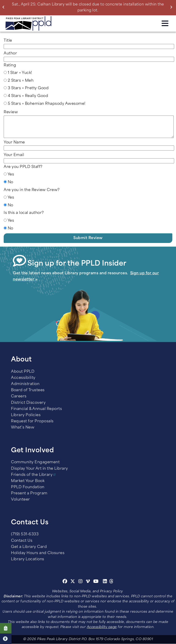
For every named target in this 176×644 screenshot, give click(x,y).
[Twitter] (73, 582)
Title (8, 41)
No (11, 182)
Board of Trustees (28, 390)
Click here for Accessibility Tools (6, 639)
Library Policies (26, 415)
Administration (25, 384)
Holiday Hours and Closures (38, 553)
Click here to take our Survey (6, 628)
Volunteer (21, 500)
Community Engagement (35, 462)
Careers (19, 396)
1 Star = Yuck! (20, 73)
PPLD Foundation (28, 487)
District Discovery (28, 403)
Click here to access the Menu (165, 23)
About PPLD (23, 372)
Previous (4, 7)
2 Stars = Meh (21, 81)
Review (11, 112)
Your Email (14, 155)
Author (10, 54)
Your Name (14, 143)
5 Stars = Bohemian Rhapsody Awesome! (47, 104)
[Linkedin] (105, 582)
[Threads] (111, 582)
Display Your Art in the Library (40, 469)
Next (172, 7)
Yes (11, 175)
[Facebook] (65, 582)
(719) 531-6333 (25, 534)
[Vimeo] (88, 582)
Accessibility (23, 378)
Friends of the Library (32, 475)
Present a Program (29, 493)
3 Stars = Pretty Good (28, 88)
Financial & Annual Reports (36, 409)
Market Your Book (28, 481)
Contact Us (22, 541)
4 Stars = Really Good (28, 96)
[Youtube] (96, 582)
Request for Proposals (32, 421)
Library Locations (28, 559)
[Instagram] (81, 582)
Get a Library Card (29, 547)
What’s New (23, 428)
